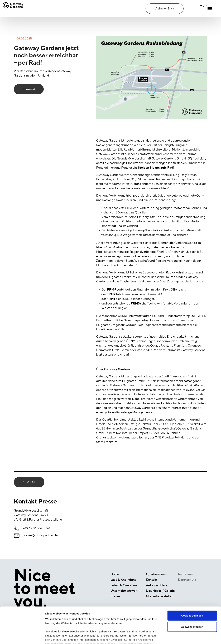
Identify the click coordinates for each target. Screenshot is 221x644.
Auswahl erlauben (192, 603)
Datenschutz (187, 580)
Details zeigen (184, 637)
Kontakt (152, 580)
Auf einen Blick (165, 9)
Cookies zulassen (192, 591)
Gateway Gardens (108, 376)
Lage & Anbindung (123, 580)
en (200, 9)
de (193, 9)
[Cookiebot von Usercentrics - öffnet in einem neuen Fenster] (22, 637)
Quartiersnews (156, 574)
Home (115, 574)
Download (29, 89)
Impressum (186, 574)
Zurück (29, 482)
